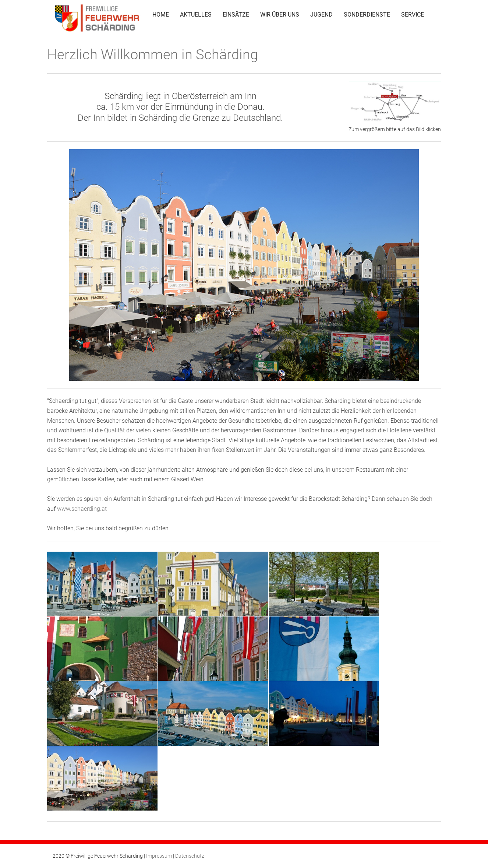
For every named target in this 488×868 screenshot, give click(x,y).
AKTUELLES (196, 15)
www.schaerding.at (82, 509)
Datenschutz (190, 856)
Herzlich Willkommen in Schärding (153, 55)
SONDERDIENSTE (367, 15)
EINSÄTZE (236, 15)
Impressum (159, 856)
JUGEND (321, 15)
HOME (161, 15)
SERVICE (413, 15)
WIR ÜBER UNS (280, 15)
